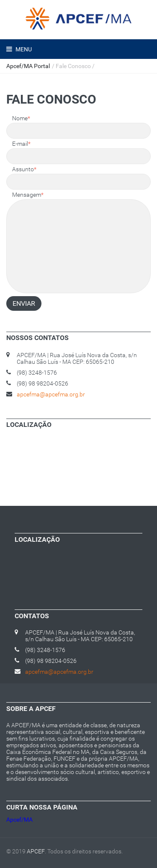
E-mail (21, 144)
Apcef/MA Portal (28, 66)
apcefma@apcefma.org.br (51, 394)
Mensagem (28, 195)
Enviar (24, 303)
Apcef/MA (19, 820)
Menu (23, 49)
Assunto (24, 169)
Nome (21, 118)
